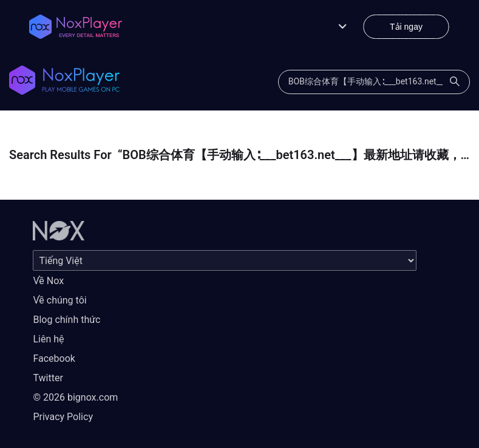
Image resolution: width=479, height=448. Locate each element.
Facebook (54, 358)
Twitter (48, 378)
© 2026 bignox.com (75, 397)
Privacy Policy (63, 417)
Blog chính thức (66, 320)
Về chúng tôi (59, 300)
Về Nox (48, 281)
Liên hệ (48, 339)
